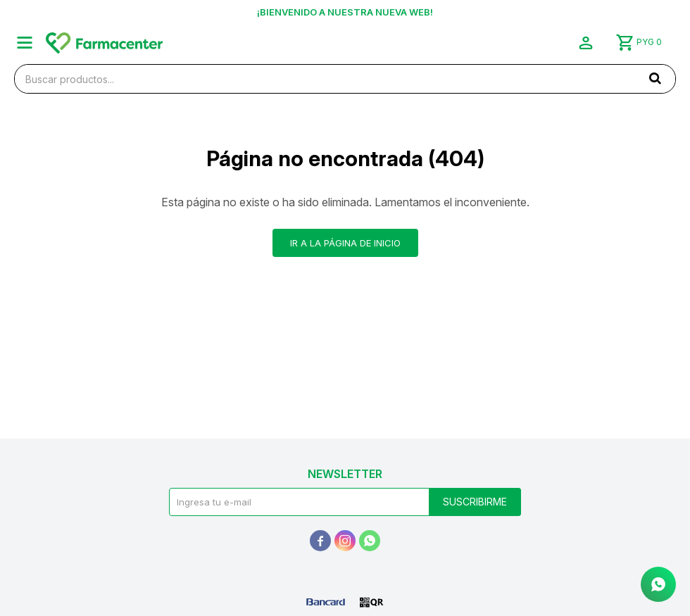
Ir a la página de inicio (345, 243)
